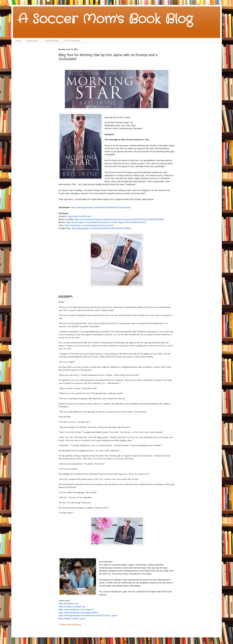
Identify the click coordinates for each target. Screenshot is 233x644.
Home (18, 41)
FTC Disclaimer (72, 41)
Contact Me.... (33, 41)
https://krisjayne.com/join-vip (72, 607)
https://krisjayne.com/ (69, 604)
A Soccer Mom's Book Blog (105, 19)
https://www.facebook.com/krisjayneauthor (78, 613)
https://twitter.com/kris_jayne (72, 619)
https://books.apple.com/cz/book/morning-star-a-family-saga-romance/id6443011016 (106, 222)
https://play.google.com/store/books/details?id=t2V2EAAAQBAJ (101, 228)
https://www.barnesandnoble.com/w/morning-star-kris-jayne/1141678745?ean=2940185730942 (119, 219)
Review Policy (52, 41)
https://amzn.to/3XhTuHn (79, 216)
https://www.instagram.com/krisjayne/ (76, 609)
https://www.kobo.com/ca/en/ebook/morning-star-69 (89, 225)
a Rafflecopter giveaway (70, 625)
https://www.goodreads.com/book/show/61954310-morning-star (101, 207)
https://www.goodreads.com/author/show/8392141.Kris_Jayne (88, 615)
